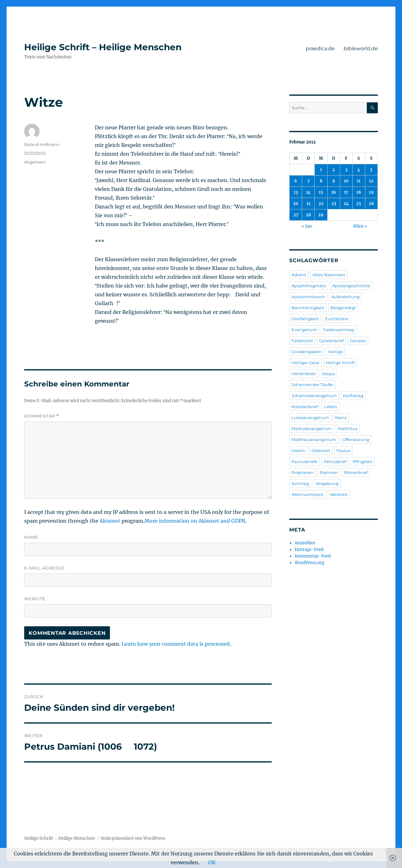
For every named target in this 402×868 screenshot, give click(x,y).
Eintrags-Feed (309, 550)
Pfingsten (363, 461)
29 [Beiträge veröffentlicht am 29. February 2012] (321, 215)
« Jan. (307, 226)
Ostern (298, 450)
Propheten (302, 472)
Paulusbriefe (304, 461)
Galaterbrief (331, 341)
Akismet (110, 521)
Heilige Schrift (340, 363)
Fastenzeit (302, 341)
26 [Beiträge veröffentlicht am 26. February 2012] (371, 204)
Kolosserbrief (305, 407)
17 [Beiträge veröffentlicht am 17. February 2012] (346, 192)
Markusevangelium (312, 429)
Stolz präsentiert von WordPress (133, 838)
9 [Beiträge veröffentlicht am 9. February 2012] (334, 181)
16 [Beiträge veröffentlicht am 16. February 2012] (334, 192)
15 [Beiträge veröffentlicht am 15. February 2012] (321, 192)
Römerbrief (356, 472)
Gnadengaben (307, 352)
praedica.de (320, 49)
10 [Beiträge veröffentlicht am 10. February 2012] (346, 181)
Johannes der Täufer (312, 385)
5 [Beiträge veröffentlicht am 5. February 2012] (371, 170)
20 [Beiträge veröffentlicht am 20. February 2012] (296, 204)
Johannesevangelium (314, 396)
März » (360, 226)
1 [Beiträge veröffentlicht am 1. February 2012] (321, 170)
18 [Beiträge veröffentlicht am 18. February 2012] (359, 192)
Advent (299, 275)
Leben (331, 407)
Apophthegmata (309, 286)
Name (31, 537)
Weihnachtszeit (307, 494)
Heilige (335, 352)
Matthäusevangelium (314, 439)
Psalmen (329, 472)
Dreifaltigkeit (305, 319)
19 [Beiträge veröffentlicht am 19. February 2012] (371, 192)
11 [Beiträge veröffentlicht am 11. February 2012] (359, 181)
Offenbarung (356, 439)
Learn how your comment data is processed (176, 644)
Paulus (343, 450)
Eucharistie (337, 319)
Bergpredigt (343, 308)
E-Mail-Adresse (44, 568)
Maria (341, 418)
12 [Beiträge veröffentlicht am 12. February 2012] (371, 181)
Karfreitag (353, 396)
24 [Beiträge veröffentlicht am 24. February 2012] (346, 204)
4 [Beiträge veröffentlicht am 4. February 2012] (359, 170)
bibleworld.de (361, 49)
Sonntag (300, 483)
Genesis (358, 341)
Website (35, 599)
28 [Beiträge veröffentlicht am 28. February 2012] (308, 215)
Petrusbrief (335, 461)
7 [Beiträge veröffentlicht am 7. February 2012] (308, 181)
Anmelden (305, 543)
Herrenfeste (304, 374)
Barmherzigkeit (308, 308)
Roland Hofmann (42, 144)
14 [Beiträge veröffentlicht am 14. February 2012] (308, 192)
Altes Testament (329, 275)
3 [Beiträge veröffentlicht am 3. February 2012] (346, 170)
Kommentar (42, 416)
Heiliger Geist (305, 363)
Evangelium (304, 330)
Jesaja (328, 374)
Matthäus (348, 429)
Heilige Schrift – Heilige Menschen (103, 47)
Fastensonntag (339, 330)
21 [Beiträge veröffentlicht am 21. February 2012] (308, 204)
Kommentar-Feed (313, 556)
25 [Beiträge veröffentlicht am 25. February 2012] (359, 204)
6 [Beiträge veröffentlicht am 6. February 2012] (296, 181)
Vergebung (327, 483)
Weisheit (339, 494)
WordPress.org (310, 563)
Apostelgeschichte (351, 286)
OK (212, 862)
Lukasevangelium (310, 418)
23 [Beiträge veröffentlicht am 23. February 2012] (334, 204)
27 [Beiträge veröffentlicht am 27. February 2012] (296, 215)
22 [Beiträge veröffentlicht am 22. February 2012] (321, 204)
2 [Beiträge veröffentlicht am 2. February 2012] (334, 170)
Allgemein (35, 162)
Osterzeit (321, 450)
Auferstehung (345, 297)
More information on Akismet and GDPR (195, 521)
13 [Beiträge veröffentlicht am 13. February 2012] (296, 192)
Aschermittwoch (308, 297)
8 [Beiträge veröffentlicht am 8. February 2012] (321, 181)
